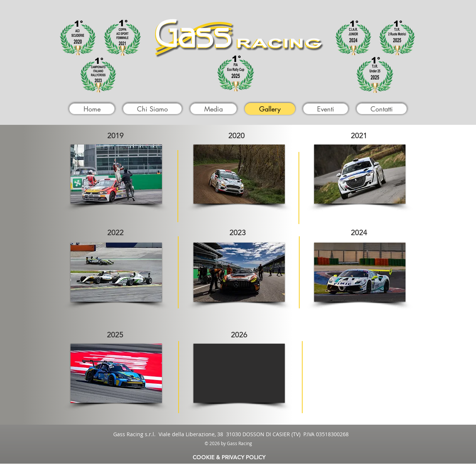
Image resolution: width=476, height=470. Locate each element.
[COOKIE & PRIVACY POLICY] (229, 457)
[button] (116, 174)
